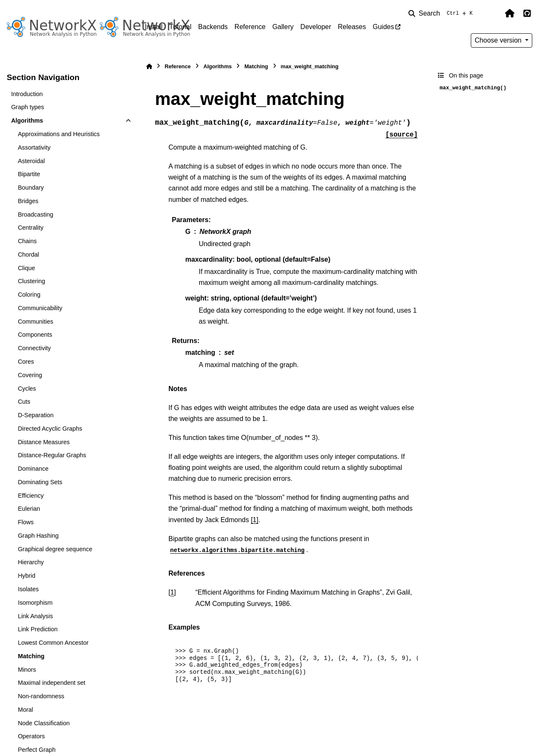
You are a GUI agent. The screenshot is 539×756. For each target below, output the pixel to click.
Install (154, 27)
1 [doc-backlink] (172, 592)
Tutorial (180, 27)
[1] (255, 520)
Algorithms (27, 121)
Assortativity (34, 147)
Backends (213, 27)
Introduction (27, 94)
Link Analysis (35, 616)
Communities (35, 322)
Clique (26, 268)
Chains (27, 241)
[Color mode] (492, 13)
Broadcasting (35, 214)
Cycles (27, 389)
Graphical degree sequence (55, 549)
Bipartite (29, 174)
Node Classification (44, 723)
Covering (30, 375)
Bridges (28, 201)
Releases (352, 27)
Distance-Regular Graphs (52, 455)
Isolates (28, 589)
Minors (27, 670)
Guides (383, 27)
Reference (250, 27)
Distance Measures (44, 442)
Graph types (27, 107)
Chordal (28, 255)
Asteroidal (31, 161)
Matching (31, 656)
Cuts (24, 402)
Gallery (283, 27)
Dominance (33, 469)
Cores (26, 362)
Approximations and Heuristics (59, 134)
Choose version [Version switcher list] (499, 40)
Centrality (31, 228)
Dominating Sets (40, 482)
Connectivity (34, 348)
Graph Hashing (38, 536)
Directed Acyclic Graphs (50, 429)
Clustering (31, 281)
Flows (26, 522)
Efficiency (31, 496)
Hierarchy (31, 562)
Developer (316, 27)
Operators (31, 736)
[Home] (149, 66)
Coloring (29, 295)
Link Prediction (37, 629)
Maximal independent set (51, 683)
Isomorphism (35, 603)
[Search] (442, 13)
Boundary (31, 188)
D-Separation (36, 415)
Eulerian (29, 509)
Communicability (40, 308)
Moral (25, 710)
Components (35, 335)
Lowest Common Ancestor (53, 643)
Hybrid (27, 576)
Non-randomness (41, 696)
